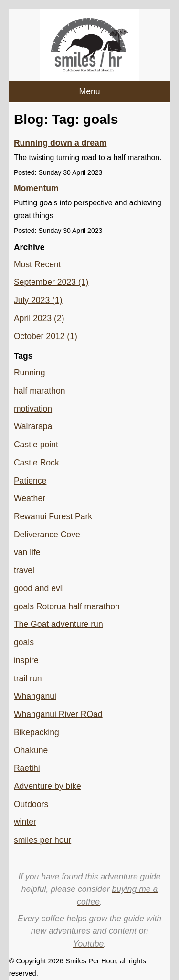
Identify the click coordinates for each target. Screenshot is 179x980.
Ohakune (31, 750)
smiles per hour (42, 840)
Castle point (36, 445)
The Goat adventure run (58, 624)
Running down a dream (60, 143)
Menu (89, 91)
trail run (28, 678)
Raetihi (27, 768)
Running (30, 373)
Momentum (36, 188)
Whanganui (35, 696)
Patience (30, 481)
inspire (26, 660)
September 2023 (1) (51, 282)
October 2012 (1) (46, 336)
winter (25, 822)
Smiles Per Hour (91, 961)
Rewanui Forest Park (53, 516)
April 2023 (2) (39, 318)
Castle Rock (37, 463)
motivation (33, 409)
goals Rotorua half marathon (67, 606)
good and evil (39, 588)
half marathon (40, 391)
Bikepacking (37, 732)
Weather (30, 498)
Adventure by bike (47, 786)
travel (24, 570)
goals (24, 642)
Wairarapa (33, 426)
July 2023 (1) (38, 300)
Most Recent (37, 264)
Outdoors (31, 804)
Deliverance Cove (47, 535)
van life (27, 552)
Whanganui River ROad (58, 714)
